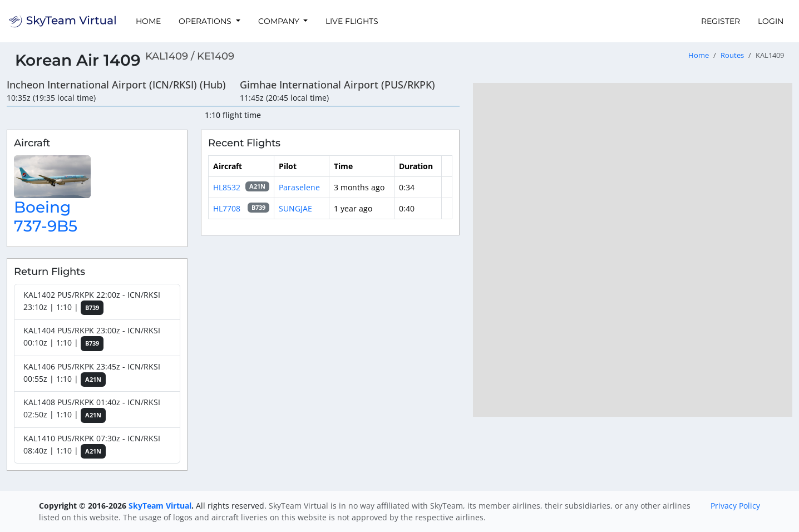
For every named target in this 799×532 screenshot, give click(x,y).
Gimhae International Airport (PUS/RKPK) (337, 85)
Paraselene (299, 187)
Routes (732, 55)
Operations (206, 21)
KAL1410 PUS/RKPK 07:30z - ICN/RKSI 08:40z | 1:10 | (92, 446)
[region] (633, 250)
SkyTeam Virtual (160, 506)
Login (771, 21)
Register (721, 21)
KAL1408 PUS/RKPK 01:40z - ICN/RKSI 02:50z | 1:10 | (92, 410)
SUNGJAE (295, 208)
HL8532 (227, 187)
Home (148, 21)
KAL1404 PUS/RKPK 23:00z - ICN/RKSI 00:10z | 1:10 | (92, 338)
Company (280, 21)
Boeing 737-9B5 (46, 216)
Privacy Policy (735, 506)
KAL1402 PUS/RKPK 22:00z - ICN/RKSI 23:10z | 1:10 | (92, 302)
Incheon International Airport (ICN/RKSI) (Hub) (116, 85)
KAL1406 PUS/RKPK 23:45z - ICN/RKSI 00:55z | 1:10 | (92, 374)
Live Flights (352, 21)
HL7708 (227, 208)
